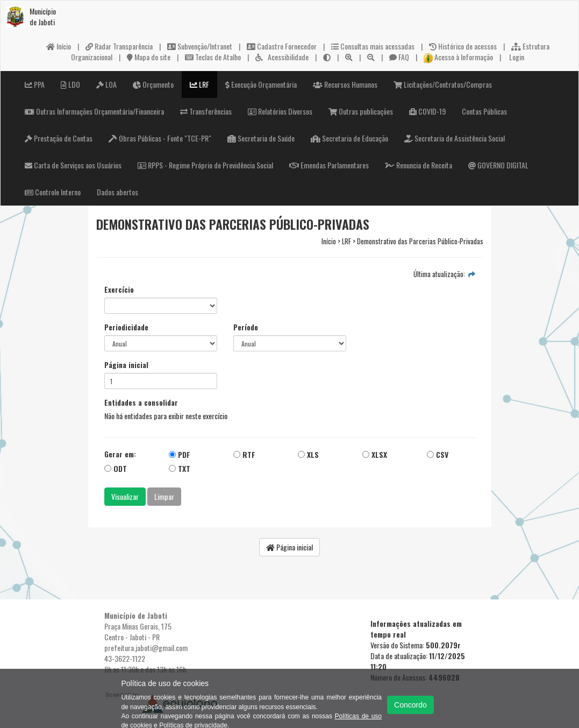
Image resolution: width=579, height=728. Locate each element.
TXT (180, 468)
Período (246, 327)
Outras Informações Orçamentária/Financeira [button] (94, 111)
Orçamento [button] (153, 84)
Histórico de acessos (463, 46)
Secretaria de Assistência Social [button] (455, 138)
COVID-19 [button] (427, 111)
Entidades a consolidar (141, 402)
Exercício (119, 289)
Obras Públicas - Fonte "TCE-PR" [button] (160, 138)
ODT (116, 468)
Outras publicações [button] (361, 111)
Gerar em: (120, 454)
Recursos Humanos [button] (345, 84)
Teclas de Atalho (213, 57)
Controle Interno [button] (53, 192)
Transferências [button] (206, 111)
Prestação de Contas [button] (59, 138)
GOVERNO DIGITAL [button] (498, 165)
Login (516, 57)
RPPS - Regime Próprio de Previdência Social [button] (205, 165)
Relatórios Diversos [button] (280, 111)
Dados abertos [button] (117, 192)
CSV (438, 454)
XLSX (375, 454)
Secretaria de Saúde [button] (261, 138)
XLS (308, 454)
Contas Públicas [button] (484, 111)
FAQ (399, 57)
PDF (180, 454)
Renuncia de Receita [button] (419, 165)
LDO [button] (70, 84)
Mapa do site (149, 57)
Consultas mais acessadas (373, 46)
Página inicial (126, 365)
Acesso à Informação (459, 57)
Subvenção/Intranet (200, 46)
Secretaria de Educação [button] (349, 138)
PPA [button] (35, 84)
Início (59, 46)
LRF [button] (199, 84)
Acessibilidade (282, 57)
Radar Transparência (119, 46)
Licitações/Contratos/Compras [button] (443, 84)
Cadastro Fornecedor (282, 46)
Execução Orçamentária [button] (261, 84)
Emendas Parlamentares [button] (329, 165)
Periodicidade (126, 327)
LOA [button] (106, 84)
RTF (244, 454)
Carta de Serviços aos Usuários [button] (73, 165)
